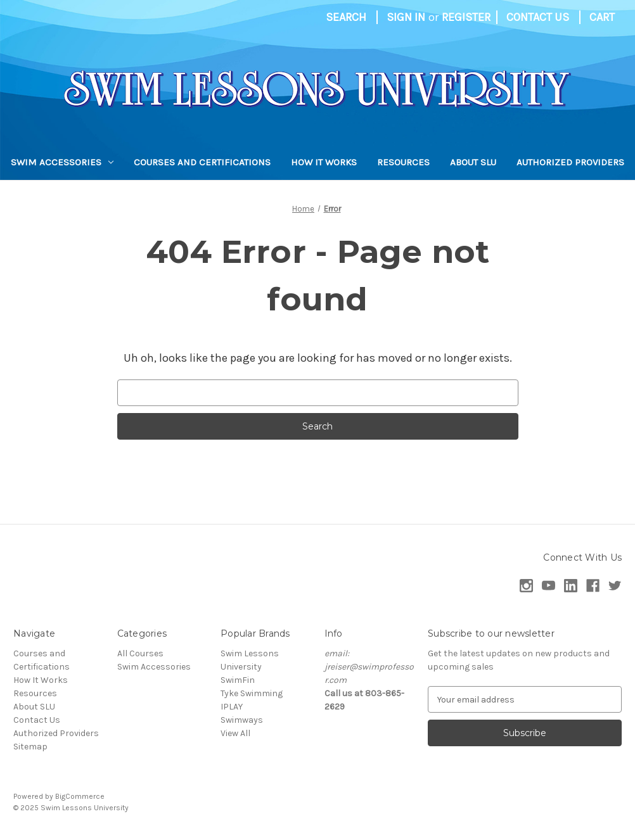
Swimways (242, 720)
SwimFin (238, 680)
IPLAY (232, 707)
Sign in (406, 17)
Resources (403, 162)
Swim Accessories (62, 162)
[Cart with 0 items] (602, 17)
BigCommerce (80, 796)
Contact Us (538, 17)
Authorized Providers (570, 162)
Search (346, 17)
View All (235, 733)
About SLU (473, 162)
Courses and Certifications (202, 162)
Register (466, 17)
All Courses (140, 653)
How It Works (324, 162)
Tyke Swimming (252, 693)
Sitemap (30, 747)
